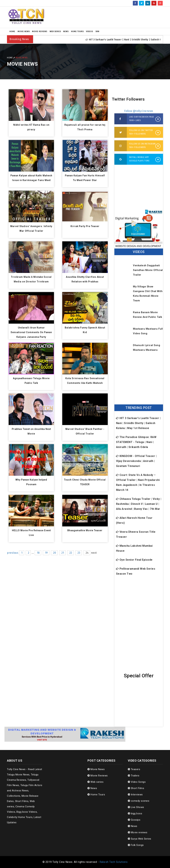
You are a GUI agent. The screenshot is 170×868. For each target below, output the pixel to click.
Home (12, 31)
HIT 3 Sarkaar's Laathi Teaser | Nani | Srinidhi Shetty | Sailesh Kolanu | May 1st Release (138, 423)
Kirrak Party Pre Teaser (85, 226)
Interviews (135, 795)
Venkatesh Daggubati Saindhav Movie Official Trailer (147, 270)
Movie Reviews (40, 31)
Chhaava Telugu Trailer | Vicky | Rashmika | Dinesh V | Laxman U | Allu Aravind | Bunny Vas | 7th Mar (139, 504)
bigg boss (135, 813)
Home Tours (77, 31)
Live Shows (136, 807)
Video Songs (137, 782)
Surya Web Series (140, 839)
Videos (89, 31)
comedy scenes (139, 801)
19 (46, 553)
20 (55, 553)
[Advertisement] (112, 17)
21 (63, 553)
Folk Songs (136, 845)
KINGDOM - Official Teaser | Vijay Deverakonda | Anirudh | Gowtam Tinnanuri (136, 461)
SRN (97, 31)
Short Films (136, 788)
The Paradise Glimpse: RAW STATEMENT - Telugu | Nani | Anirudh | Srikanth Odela (136, 442)
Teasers (134, 769)
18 (38, 553)
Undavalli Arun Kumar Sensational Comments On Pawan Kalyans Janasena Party (31, 332)
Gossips (134, 820)
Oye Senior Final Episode (134, 560)
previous (13, 553)
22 (71, 553)
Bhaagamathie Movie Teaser (85, 530)
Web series (55, 31)
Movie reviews (138, 832)
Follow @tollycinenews (139, 111)
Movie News (24, 31)
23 (79, 553)
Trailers (134, 776)
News (66, 31)
